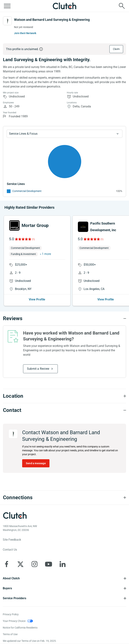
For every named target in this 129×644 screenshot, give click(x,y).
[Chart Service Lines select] (64, 134)
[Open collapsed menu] (7, 6)
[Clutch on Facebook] (6, 564)
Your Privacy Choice (14, 621)
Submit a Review (38, 369)
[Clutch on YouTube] (49, 564)
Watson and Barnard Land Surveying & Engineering (52, 20)
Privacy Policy (11, 614)
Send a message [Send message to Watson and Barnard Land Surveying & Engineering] (36, 463)
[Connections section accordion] (64, 498)
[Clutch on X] (20, 564)
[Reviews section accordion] (64, 318)
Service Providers (14, 598)
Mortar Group (35, 225)
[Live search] (122, 6)
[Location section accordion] (64, 396)
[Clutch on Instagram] (35, 564)
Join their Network (25, 33)
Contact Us (10, 550)
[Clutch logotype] (15, 515)
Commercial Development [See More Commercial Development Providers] (27, 191)
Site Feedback (12, 540)
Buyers (7, 588)
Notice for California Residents (20, 628)
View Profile (37, 299)
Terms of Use (10, 634)
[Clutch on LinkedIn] (63, 564)
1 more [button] (46, 254)
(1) (33, 239)
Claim (116, 49)
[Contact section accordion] (64, 410)
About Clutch (11, 578)
